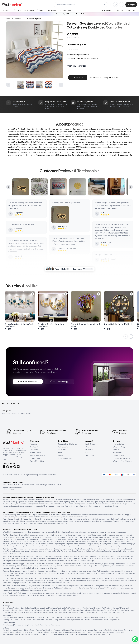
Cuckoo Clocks (117, 630)
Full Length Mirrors (24, 634)
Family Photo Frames (43, 625)
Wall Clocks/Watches (79, 630)
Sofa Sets (117, 450)
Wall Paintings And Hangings (52, 612)
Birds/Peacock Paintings (40, 610)
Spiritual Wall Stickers (59, 617)
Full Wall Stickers (26, 620)
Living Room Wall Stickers (63, 620)
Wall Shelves (7, 630)
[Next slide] (131, 336)
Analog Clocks (105, 630)
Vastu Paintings (118, 612)
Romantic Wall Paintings (103, 608)
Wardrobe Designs (120, 447)
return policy (78, 58)
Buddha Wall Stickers (43, 617)
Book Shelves (17, 630)
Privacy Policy (35, 458)
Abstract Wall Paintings (85, 608)
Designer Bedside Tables (83, 634)
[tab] (7, 10)
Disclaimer (34, 450)
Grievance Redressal (65, 458)
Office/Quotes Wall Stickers (109, 617)
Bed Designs (118, 452)
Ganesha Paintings (27, 608)
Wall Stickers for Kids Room (43, 620)
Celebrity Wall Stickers (11, 620)
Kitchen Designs (119, 444)
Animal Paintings (87, 610)
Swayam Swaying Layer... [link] (34, 19)
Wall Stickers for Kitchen (100, 620)
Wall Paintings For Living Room (105, 610)
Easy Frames (29, 625)
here (79, 150)
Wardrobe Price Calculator (123, 461)
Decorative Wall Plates (54, 632)
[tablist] (37, 10)
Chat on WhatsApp (59, 382)
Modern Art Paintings (73, 610)
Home (8, 19)
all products (6, 413)
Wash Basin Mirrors (9, 634)
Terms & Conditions (37, 461)
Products (18, 19)
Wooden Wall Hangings (44, 630)
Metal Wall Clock (99, 634)
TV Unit (109, 634)
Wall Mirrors (41, 632)
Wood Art (57, 630)
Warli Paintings (70, 608)
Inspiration (120, 10)
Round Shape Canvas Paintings (74, 612)
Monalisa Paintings (99, 632)
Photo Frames (8, 625)
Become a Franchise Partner (68, 444)
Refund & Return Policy (38, 455)
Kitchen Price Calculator (122, 458)
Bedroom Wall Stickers (81, 620)
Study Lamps (129, 630)
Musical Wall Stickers (91, 617)
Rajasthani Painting (57, 610)
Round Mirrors (36, 634)
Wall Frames (56, 625)
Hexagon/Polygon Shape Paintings (99, 612)
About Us (33, 444)
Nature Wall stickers (75, 617)
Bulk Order (62, 450)
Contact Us (78, 77)
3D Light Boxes (29, 630)
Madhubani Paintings (56, 608)
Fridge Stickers (115, 620)
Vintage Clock (93, 630)
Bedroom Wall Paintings (126, 610)
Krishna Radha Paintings (11, 608)
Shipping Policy (36, 452)
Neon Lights (47, 634)
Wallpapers (66, 630)
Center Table (57, 634)
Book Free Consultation (28, 382)
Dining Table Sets (119, 455)
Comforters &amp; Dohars (21, 413)
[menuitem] (108, 10)
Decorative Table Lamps (27, 632)
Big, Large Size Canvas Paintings (30, 612)
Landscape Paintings (10, 610)
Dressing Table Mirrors (115, 632)
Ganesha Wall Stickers (26, 617)
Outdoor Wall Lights (10, 632)
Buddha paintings (42, 608)
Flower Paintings (24, 610)
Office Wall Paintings (10, 612)
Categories (132, 10)
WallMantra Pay (63, 447)
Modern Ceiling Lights (84, 632)
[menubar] (113, 10)
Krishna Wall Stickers (10, 617)
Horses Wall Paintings (120, 608)
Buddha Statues (69, 632)
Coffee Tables (68, 634)
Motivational (19, 625)
